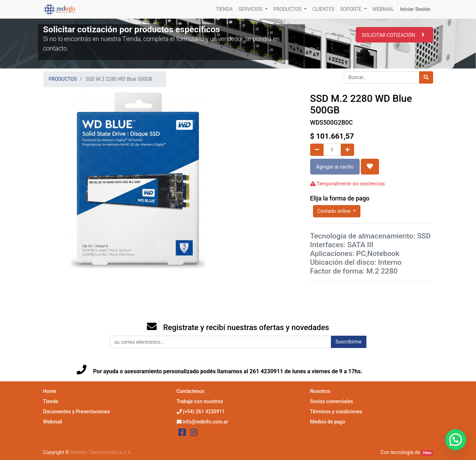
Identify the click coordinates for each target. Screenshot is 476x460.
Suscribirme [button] (348, 342)
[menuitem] (224, 9)
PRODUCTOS (63, 79)
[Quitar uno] (317, 150)
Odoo (427, 453)
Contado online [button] (335, 211)
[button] (370, 166)
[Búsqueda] (426, 77)
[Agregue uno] (347, 150)
